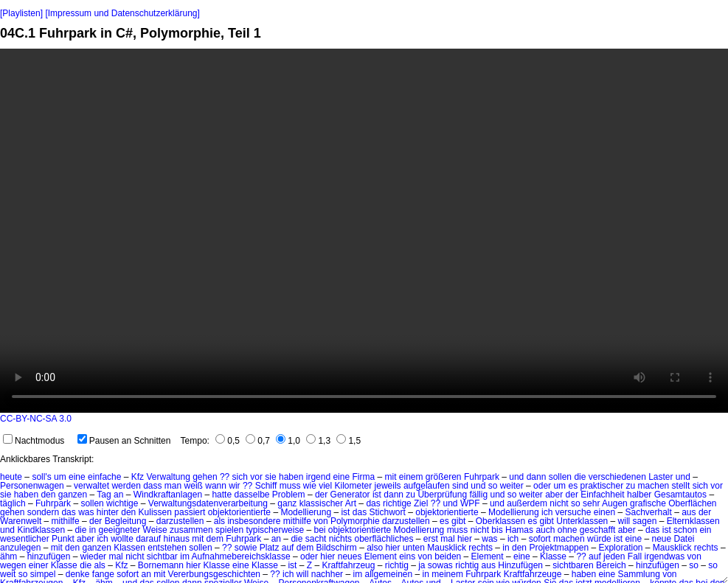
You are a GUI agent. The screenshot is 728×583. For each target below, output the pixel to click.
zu (631, 486)
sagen (645, 521)
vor (256, 477)
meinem (447, 574)
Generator (350, 495)
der (321, 495)
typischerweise (275, 530)
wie (310, 486)
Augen (615, 503)
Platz (270, 548)
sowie (246, 548)
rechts (481, 548)
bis (497, 530)
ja (422, 565)
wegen (13, 565)
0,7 (258, 441)
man (173, 486)
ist (377, 495)
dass (152, 486)
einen (604, 512)
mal (447, 539)
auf (288, 548)
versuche (573, 512)
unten (414, 548)
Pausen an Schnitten (124, 441)
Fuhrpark (482, 477)
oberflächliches (384, 539)
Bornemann (161, 565)
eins (407, 556)
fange (103, 574)
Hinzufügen (520, 565)
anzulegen (20, 548)
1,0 (288, 441)
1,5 (349, 441)
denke (78, 574)
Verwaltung (168, 477)
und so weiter (497, 486)
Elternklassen (693, 521)
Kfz (138, 477)
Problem (289, 495)
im (185, 556)
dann (537, 477)
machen (654, 486)
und (516, 477)
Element (381, 556)
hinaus (177, 539)
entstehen (167, 548)
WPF (470, 503)
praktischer (602, 486)
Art (351, 503)
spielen (229, 530)
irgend (318, 477)
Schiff (266, 486)
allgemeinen (388, 574)
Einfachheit (602, 495)
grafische (648, 503)
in (93, 530)
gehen (205, 477)
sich (240, 477)
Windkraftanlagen (168, 495)
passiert (190, 512)
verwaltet (91, 486)
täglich (13, 503)
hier (465, 539)
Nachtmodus (34, 441)
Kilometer (354, 486)
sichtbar (162, 556)
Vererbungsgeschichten (214, 574)
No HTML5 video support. (364, 231)
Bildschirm (336, 548)
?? (225, 477)
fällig (478, 495)
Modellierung (306, 512)
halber (639, 495)
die (580, 477)
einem (411, 477)
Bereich (611, 565)
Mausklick (447, 548)
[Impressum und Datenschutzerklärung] (122, 13)
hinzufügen (49, 556)
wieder (93, 556)
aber (554, 495)
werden (126, 486)
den (48, 495)
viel (325, 486)
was (86, 512)
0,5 (228, 441)
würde (599, 539)
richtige (397, 503)
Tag (104, 495)
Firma (363, 477)
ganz (287, 503)
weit (8, 574)
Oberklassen (500, 521)
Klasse (553, 556)
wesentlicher (25, 539)
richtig (397, 565)
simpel (43, 574)
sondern (43, 512)
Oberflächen (692, 503)
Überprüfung (442, 495)
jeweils (388, 486)
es (573, 486)
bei (319, 530)
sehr (591, 503)
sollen (560, 477)
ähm (8, 556)
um (60, 477)
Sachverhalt (648, 512)
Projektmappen (559, 548)
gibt (458, 521)
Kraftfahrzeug (348, 565)
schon (685, 530)
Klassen (129, 548)
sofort (540, 539)
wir (234, 486)
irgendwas (665, 556)
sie (270, 477)
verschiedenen (617, 477)
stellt (681, 486)
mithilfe (66, 521)
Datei (684, 539)
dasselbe (252, 495)
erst (431, 539)
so (576, 503)
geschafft (597, 530)
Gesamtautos (680, 495)
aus (689, 512)
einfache (104, 477)
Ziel (421, 503)
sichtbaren (573, 565)
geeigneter (119, 530)
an (118, 495)
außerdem (527, 503)
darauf (148, 539)
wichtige (122, 503)
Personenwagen (32, 486)
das (373, 503)
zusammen (191, 530)
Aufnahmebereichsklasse (241, 556)
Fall (635, 556)
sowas (440, 565)
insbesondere (254, 521)
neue (661, 539)
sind (460, 486)
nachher (327, 574)
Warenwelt (21, 521)
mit (390, 477)
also (375, 548)
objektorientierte (239, 512)
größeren (444, 477)
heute (11, 477)
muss (290, 486)
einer (39, 565)
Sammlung (638, 574)
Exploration (620, 548)
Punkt (63, 539)
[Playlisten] (21, 13)
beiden (448, 556)
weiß (194, 486)
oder (542, 486)
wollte (122, 539)
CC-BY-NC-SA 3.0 (36, 419)
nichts (340, 539)
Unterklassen (582, 521)
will (624, 521)
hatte (222, 495)
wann (216, 486)
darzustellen (180, 521)
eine (77, 477)
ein (705, 530)
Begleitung (126, 521)
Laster (661, 477)
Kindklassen (41, 530)
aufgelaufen (427, 486)
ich (547, 512)
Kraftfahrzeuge (533, 574)
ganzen (73, 495)
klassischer (321, 503)
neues (350, 556)
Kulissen (155, 512)
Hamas (519, 530)
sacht (316, 539)
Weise (155, 530)
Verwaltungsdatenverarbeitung (208, 503)
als (219, 521)
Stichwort (388, 512)
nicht (559, 503)
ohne (568, 530)
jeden (614, 556)
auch (545, 530)
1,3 (318, 441)
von (320, 521)
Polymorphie (355, 521)
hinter (108, 512)
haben (291, 477)
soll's (41, 477)
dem (215, 539)
